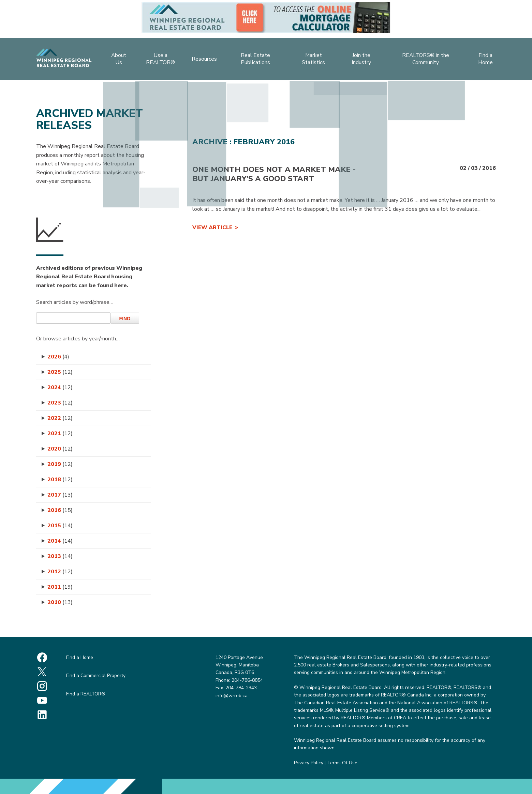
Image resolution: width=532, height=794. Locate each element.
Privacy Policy (309, 763)
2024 (60, 387)
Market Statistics (314, 60)
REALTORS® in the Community (428, 60)
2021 (60, 433)
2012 (60, 572)
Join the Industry (363, 60)
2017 (60, 495)
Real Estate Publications (255, 60)
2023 (60, 403)
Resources (203, 60)
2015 (60, 526)
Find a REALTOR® (86, 694)
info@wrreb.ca (232, 696)
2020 (60, 449)
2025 (60, 372)
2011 (60, 587)
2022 (60, 418)
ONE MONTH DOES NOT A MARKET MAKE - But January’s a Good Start (274, 174)
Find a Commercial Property (96, 675)
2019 (60, 464)
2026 (58, 357)
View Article (212, 227)
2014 (60, 541)
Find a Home (489, 60)
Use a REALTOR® (159, 60)
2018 (60, 480)
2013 (60, 556)
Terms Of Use (342, 763)
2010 (60, 602)
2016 (60, 510)
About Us (115, 60)
